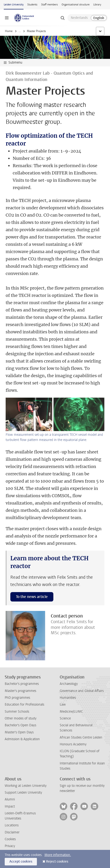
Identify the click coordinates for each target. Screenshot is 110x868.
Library (97, 5)
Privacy (10, 846)
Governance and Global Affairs (82, 691)
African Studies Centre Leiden (81, 737)
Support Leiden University (23, 793)
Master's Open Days (19, 732)
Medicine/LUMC (71, 712)
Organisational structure (76, 5)
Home (9, 31)
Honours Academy (73, 744)
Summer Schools (17, 712)
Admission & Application (22, 739)
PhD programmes (17, 698)
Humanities (68, 698)
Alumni (10, 799)
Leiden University (14, 5)
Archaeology (69, 684)
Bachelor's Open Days (20, 725)
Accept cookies (21, 862)
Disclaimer (12, 832)
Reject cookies (57, 862)
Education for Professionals (24, 704)
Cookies (10, 839)
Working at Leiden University (26, 786)
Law (63, 704)
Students (32, 5)
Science (65, 718)
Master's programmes (20, 691)
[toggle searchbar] (63, 18)
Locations (12, 825)
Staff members (49, 5)
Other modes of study (21, 718)
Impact (10, 806)
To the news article (32, 597)
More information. (58, 855)
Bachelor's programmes (22, 684)
